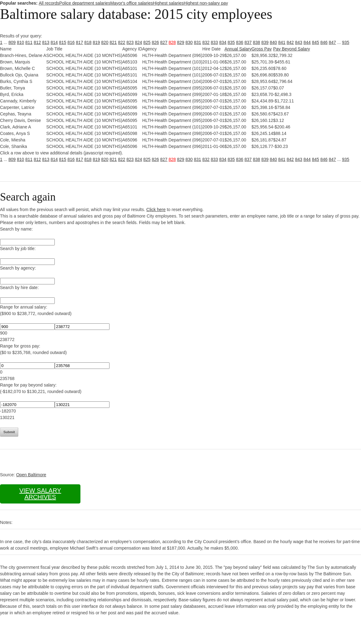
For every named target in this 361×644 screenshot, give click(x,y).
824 (138, 42)
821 (113, 42)
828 (172, 42)
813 (46, 42)
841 (282, 42)
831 (198, 42)
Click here (156, 210)
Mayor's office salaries (131, 3)
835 (231, 42)
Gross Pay (262, 49)
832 (206, 42)
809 (12, 42)
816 (71, 42)
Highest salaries (168, 3)
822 (122, 42)
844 (307, 42)
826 (155, 42)
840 (273, 42)
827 (164, 42)
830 (189, 42)
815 (63, 42)
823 (130, 42)
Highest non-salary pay (206, 3)
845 (315, 42)
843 (299, 42)
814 (54, 42)
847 (332, 42)
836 (240, 42)
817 (79, 42)
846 (324, 42)
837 (248, 42)
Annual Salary (238, 49)
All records (49, 3)
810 (21, 42)
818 (88, 42)
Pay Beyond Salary (292, 49)
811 (29, 42)
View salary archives (40, 494)
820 (105, 42)
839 (265, 42)
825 (147, 42)
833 (214, 42)
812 (37, 42)
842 (290, 42)
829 (180, 42)
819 (96, 42)
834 (223, 42)
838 (257, 42)
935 (346, 42)
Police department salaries (85, 3)
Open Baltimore (31, 475)
